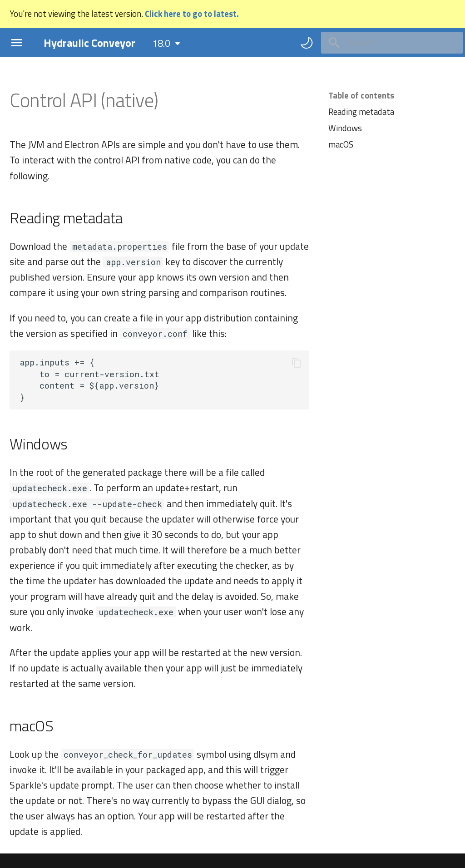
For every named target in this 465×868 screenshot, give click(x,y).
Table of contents (361, 95)
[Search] (392, 43)
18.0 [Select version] (161, 43)
